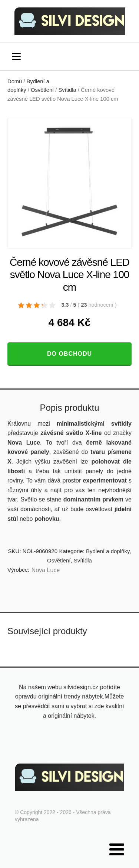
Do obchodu (69, 354)
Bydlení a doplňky (108, 551)
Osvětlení (42, 90)
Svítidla (67, 90)
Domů (15, 81)
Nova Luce (46, 570)
